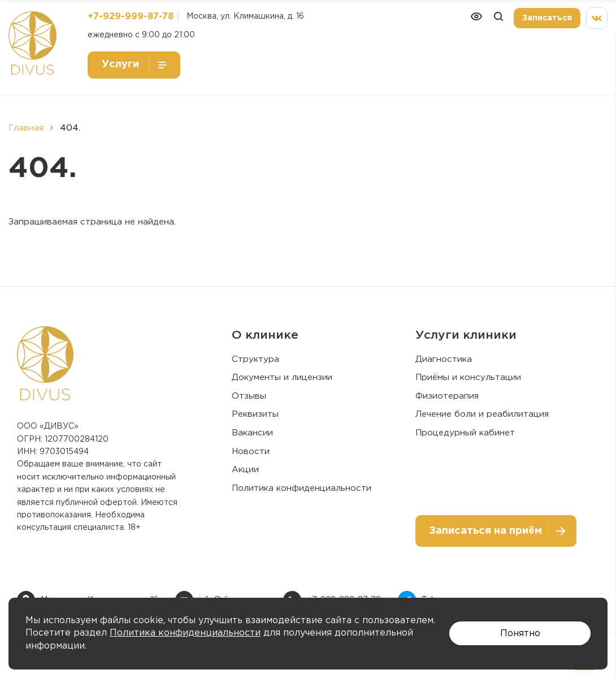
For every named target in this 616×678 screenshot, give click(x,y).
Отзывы (249, 396)
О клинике (265, 335)
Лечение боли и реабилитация (482, 414)
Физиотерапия (447, 396)
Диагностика (444, 359)
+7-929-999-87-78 (131, 17)
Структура (255, 359)
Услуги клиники (466, 335)
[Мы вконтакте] (597, 18)
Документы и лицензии (282, 377)
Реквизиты (255, 414)
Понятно (520, 634)
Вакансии (252, 433)
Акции (245, 470)
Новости (251, 452)
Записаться (547, 18)
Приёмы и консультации (468, 377)
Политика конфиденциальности (302, 488)
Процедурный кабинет (465, 433)
